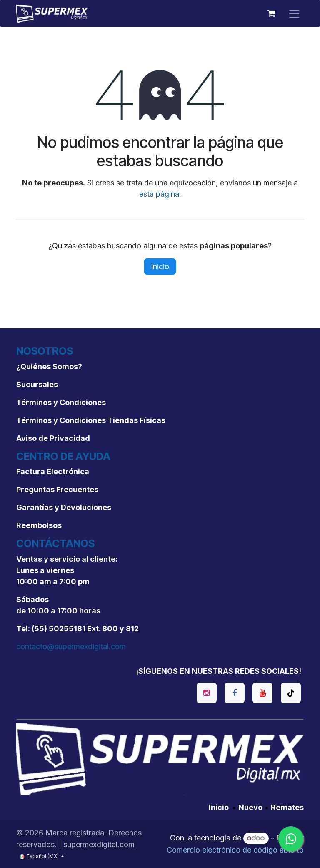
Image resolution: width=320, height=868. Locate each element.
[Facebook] (235, 693)
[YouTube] (262, 693)
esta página (159, 194)
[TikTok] (291, 693)
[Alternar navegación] (294, 13)
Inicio (160, 266)
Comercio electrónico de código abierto (235, 850)
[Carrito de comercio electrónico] (271, 13)
